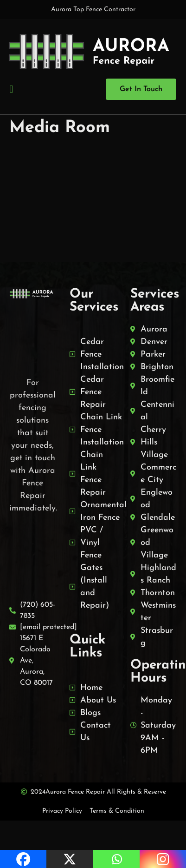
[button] (11, 89)
